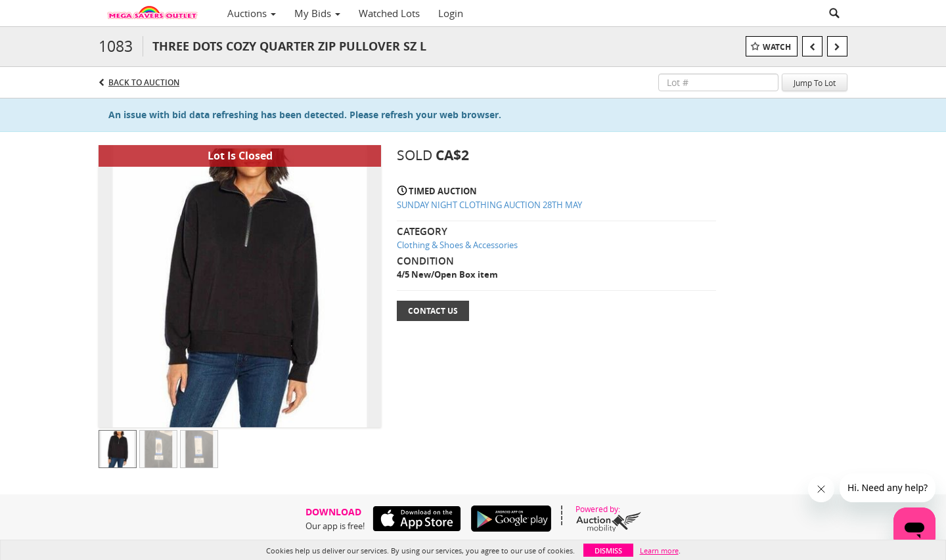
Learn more (659, 550)
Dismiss (608, 550)
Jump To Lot (815, 83)
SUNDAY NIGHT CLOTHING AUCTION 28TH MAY (489, 205)
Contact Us (433, 311)
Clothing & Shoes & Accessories (457, 245)
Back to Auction (144, 82)
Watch (777, 47)
